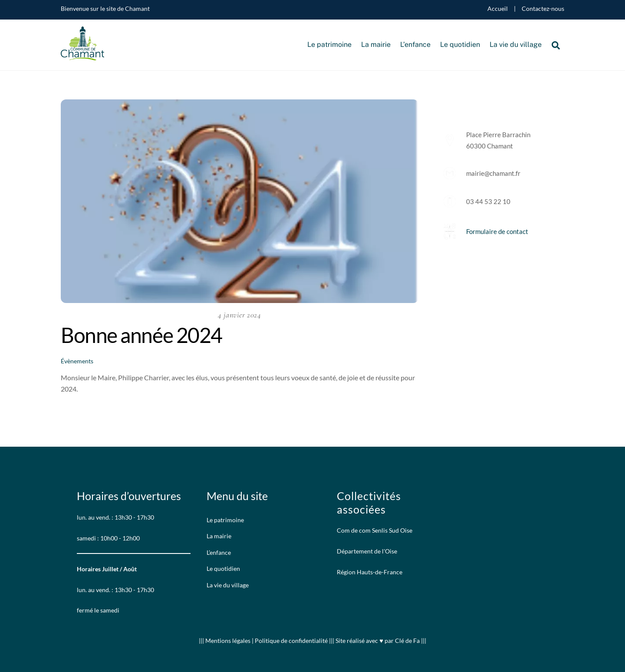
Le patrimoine (329, 44)
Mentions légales (229, 641)
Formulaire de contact (497, 231)
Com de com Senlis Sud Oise (375, 530)
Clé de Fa (407, 641)
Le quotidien (460, 44)
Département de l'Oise (367, 551)
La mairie (376, 44)
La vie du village (516, 44)
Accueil (498, 9)
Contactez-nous (543, 9)
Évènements (77, 361)
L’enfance (415, 44)
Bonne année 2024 (141, 335)
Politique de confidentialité (291, 641)
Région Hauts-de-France (370, 572)
